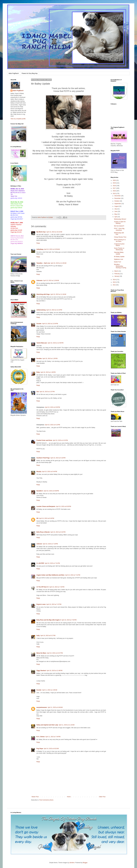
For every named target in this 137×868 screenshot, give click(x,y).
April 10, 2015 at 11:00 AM (58, 263)
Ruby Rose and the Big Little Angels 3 (49, 620)
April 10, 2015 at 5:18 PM (58, 458)
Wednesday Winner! (120, 219)
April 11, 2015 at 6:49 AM (55, 707)
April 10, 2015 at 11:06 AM (51, 281)
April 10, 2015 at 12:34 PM (50, 324)
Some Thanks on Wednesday (119, 249)
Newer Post (35, 797)
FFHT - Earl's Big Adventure (119, 229)
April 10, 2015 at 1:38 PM (48, 372)
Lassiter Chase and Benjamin (46, 506)
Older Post (102, 797)
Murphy (39, 472)
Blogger (85, 863)
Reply (38, 243)
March (116, 271)
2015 (115, 194)
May (116, 214)
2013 (115, 282)
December (118, 196)
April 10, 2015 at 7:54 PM (69, 620)
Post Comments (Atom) (46, 800)
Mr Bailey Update (119, 257)
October (117, 201)
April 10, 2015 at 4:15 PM (60, 440)
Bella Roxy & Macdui (43, 532)
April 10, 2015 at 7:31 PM (52, 563)
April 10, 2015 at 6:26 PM (47, 518)
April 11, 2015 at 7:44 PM (53, 737)
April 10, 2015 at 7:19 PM (50, 544)
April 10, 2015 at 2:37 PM (47, 392)
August (117, 206)
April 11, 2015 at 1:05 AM (50, 690)
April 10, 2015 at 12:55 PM (55, 343)
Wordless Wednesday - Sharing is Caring (120, 266)
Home (69, 797)
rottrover (39, 544)
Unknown (39, 281)
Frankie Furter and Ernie (44, 440)
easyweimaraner (42, 707)
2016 (115, 191)
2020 (115, 180)
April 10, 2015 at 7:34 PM (57, 587)
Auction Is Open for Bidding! (120, 222)
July (116, 209)
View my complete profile (18, 119)
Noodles (39, 359)
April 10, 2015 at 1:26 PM (50, 359)
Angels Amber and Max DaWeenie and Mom (50, 575)
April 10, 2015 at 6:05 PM (63, 506)
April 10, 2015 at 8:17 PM (48, 636)
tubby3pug (40, 249)
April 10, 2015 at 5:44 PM (49, 472)
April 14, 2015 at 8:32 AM (51, 749)
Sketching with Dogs (43, 294)
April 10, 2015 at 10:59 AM (52, 249)
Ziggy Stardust (41, 671)
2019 (115, 183)
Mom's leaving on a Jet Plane (120, 240)
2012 (115, 285)
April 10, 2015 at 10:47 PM (55, 653)
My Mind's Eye (41, 232)
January (117, 276)
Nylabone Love (119, 259)
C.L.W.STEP (40, 563)
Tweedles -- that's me (43, 263)
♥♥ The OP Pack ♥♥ (43, 587)
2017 (115, 188)
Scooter (39, 324)
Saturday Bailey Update (119, 253)
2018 (115, 186)
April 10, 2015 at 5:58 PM (51, 491)
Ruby (38, 372)
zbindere (72, 863)
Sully (38, 636)
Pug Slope (40, 749)
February (117, 274)
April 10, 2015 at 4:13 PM (52, 425)
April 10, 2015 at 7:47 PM (54, 604)
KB (37, 518)
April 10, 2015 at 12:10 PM (54, 310)
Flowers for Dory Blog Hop (30, 73)
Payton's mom (41, 604)
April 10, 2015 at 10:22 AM (54, 232)
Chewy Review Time (120, 237)
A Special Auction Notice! (119, 245)
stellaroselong (41, 310)
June (116, 211)
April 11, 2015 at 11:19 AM (67, 725)
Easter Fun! (118, 262)
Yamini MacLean (42, 343)
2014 (115, 280)
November (118, 198)
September (118, 204)
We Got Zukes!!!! (119, 226)
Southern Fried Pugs (43, 458)
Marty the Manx (41, 653)
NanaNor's (40, 491)
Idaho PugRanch (14, 73)
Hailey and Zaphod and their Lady (47, 725)
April (116, 217)
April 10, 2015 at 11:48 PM (54, 671)
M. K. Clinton (41, 737)
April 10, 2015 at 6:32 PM (58, 532)
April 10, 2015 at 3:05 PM (52, 407)
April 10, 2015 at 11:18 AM (58, 294)
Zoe (38, 392)
